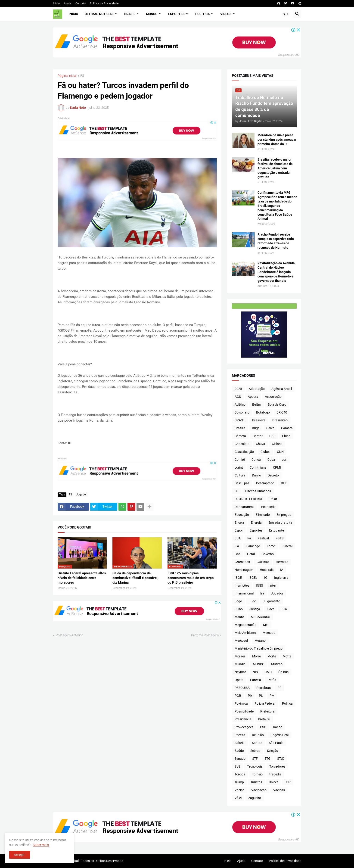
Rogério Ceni (279, 735)
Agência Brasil (282, 389)
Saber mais (41, 845)
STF (255, 759)
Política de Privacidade (104, 3)
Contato (81, 3)
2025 (238, 389)
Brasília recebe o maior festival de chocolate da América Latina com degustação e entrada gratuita (275, 168)
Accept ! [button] (20, 855)
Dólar (273, 499)
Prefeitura (267, 711)
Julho (239, 609)
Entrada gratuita (280, 523)
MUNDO (259, 664)
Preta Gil (264, 719)
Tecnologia (255, 766)
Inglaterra (281, 578)
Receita (240, 735)
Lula (284, 609)
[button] (286, 14)
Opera (239, 680)
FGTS (279, 538)
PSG (263, 727)
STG (267, 759)
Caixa (270, 428)
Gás (238, 554)
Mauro (239, 617)
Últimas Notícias (99, 14)
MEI (266, 625)
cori (284, 460)
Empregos (284, 515)
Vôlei (238, 798)
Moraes (240, 656)
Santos (257, 743)
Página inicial (67, 76)
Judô (252, 601)
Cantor (258, 436)
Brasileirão (280, 420)
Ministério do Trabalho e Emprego (259, 648)
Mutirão (277, 664)
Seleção (273, 751)
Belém (257, 404)
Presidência (243, 719)
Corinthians (258, 467)
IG (266, 578)
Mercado (269, 633)
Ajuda (68, 3)
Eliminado (263, 515)
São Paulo (276, 743)
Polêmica (241, 703)
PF (279, 688)
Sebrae (255, 751)
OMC (268, 672)
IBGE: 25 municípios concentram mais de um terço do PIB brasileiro (191, 578)
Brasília (240, 428)
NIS (255, 672)
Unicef (273, 782)
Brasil (130, 14)
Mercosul (241, 641)
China (286, 436)
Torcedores (277, 766)
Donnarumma (245, 507)
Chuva (261, 444)
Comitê (240, 460)
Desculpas (242, 483)
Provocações (244, 727)
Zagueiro (255, 798)
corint (239, 467)
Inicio (56, 3)
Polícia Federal (265, 703)
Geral (251, 554)
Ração (278, 727)
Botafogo (263, 412)
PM (272, 696)
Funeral (287, 546)
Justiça (255, 609)
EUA (238, 538)
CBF (272, 436)
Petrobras (264, 688)
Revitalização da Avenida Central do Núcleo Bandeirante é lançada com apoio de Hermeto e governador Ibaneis (276, 272)
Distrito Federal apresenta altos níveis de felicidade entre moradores (82, 578)
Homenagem (244, 570)
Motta (287, 656)
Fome (271, 546)
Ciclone (277, 444)
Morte (272, 656)
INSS (259, 585)
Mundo (152, 14)
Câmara (287, 428)
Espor (239, 530)
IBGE (238, 578)
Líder (270, 609)
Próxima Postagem (205, 635)
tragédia (275, 774)
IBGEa (253, 578)
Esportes (176, 14)
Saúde (239, 751)
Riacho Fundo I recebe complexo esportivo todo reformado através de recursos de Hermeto (276, 241)
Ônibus (283, 672)
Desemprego (265, 483)
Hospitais (267, 570)
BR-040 (282, 412)
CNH (280, 452)
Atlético (240, 404)
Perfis (272, 680)
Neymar (240, 672)
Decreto (273, 475)
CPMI (277, 467)
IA (282, 570)
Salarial (240, 743)
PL (261, 696)
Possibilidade (244, 711)
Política (202, 14)
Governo (268, 554)
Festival (263, 538)
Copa (271, 460)
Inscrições (242, 585)
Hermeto (282, 562)
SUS (238, 766)
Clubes (265, 452)
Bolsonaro (242, 412)
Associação (273, 397)
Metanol (260, 641)
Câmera (240, 436)
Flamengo (253, 546)
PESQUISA (242, 688)
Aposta (253, 397)
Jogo (238, 601)
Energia (256, 523)
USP (288, 782)
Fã (82, 76)
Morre (256, 656)
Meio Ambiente (245, 633)
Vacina (240, 790)
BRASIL (240, 420)
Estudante (276, 530)
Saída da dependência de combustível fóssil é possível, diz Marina (135, 578)
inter (273, 585)
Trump (239, 782)
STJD (281, 759)
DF (237, 491)
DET (284, 483)
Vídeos (226, 14)
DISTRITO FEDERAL (249, 499)
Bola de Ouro (277, 404)
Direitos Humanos (258, 491)
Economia (268, 507)
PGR (238, 696)
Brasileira (259, 420)
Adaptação (257, 389)
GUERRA (263, 562)
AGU (238, 397)
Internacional (244, 593)
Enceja (239, 523)
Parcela (256, 680)
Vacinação (259, 790)
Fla (237, 546)
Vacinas (279, 790)
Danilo (256, 475)
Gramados (242, 562)
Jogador (81, 495)
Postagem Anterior (69, 635)
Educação (242, 515)
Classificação (244, 452)
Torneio (257, 774)
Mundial (240, 664)
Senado (240, 759)
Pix (250, 696)
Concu (256, 460)
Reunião (258, 735)
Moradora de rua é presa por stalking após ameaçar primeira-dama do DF (277, 140)
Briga (256, 428)
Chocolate (242, 444)
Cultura (240, 475)
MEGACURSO (261, 617)
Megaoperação (245, 625)
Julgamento (272, 601)
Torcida (240, 774)
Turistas (256, 782)
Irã (262, 593)
